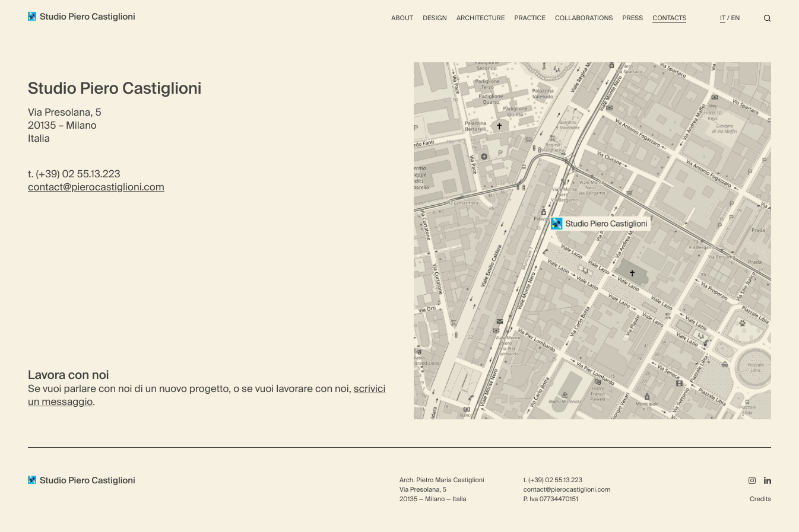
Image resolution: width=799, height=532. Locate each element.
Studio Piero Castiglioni (82, 17)
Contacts (669, 18)
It (723, 18)
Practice (530, 18)
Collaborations (584, 18)
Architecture (481, 18)
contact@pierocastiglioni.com (96, 189)
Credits (760, 499)
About (402, 18)
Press (633, 18)
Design (435, 18)
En (736, 18)
